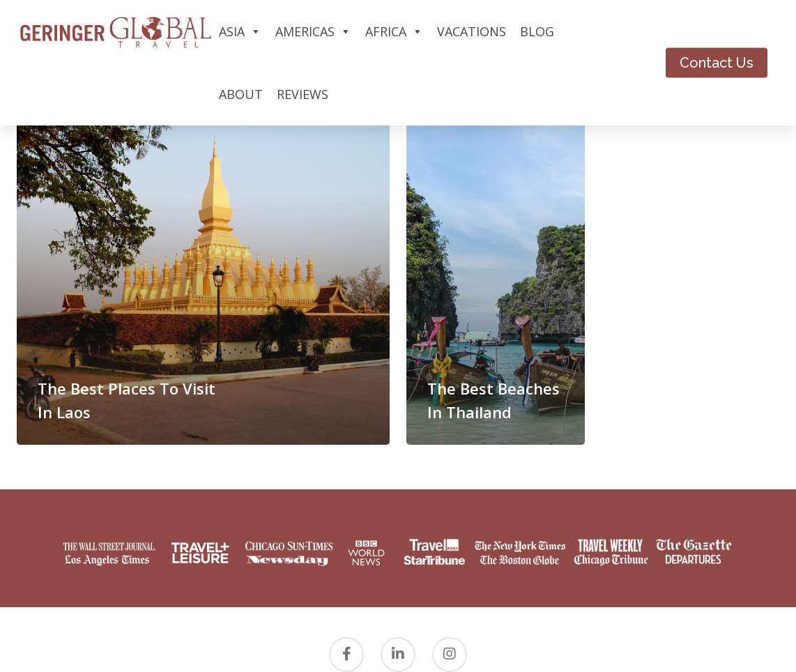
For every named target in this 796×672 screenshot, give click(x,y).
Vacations (472, 31)
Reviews (303, 94)
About (241, 94)
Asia (240, 31)
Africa (394, 31)
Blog (537, 31)
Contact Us (717, 63)
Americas (313, 31)
